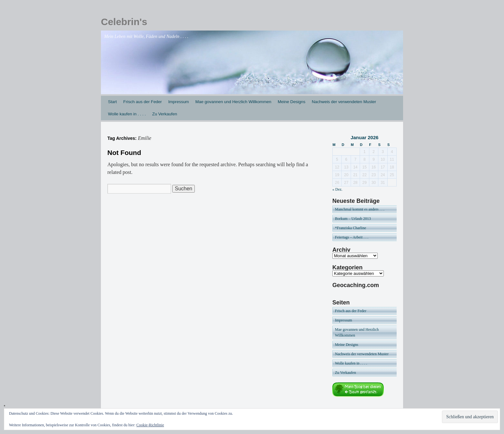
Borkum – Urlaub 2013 (353, 219)
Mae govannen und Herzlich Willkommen (233, 102)
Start (112, 102)
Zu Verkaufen (165, 114)
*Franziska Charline (351, 228)
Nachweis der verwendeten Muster (344, 102)
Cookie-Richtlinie (150, 425)
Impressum (178, 102)
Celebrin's (124, 22)
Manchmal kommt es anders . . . (360, 209)
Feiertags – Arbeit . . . (352, 237)
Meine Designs (292, 102)
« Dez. (337, 189)
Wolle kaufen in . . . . (127, 114)
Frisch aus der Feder (142, 102)
